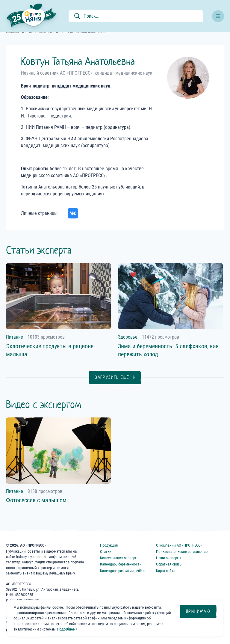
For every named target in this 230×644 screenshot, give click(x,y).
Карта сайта (166, 571)
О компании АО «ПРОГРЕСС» (179, 545)
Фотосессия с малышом (36, 500)
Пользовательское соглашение (182, 552)
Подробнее (66, 629)
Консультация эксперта (119, 558)
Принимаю (198, 611)
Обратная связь (169, 564)
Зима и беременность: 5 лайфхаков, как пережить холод (168, 350)
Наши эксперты (169, 558)
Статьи (106, 552)
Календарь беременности (121, 564)
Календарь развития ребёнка (124, 571)
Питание (15, 337)
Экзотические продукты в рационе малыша (50, 350)
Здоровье (128, 337)
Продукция (109, 545)
